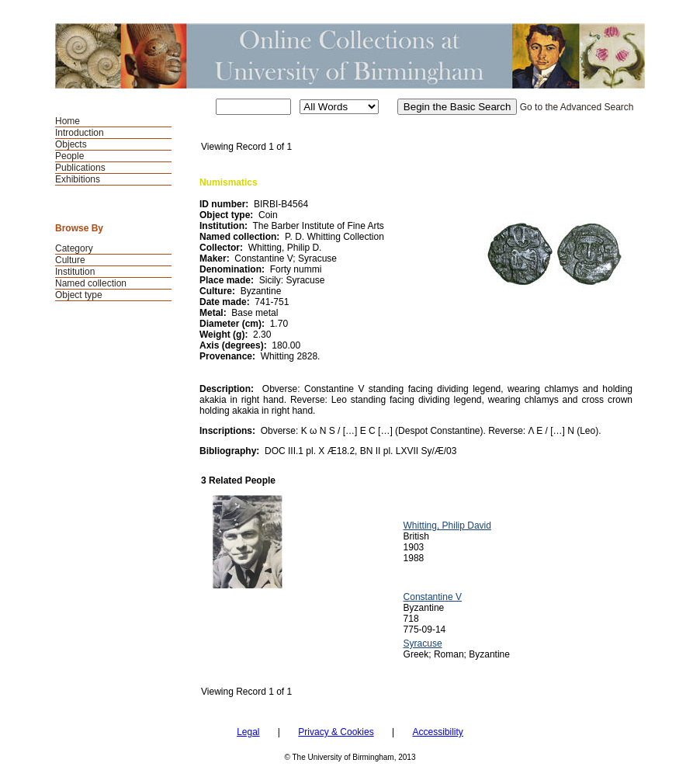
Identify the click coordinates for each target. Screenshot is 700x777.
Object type (79, 295)
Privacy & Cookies (336, 732)
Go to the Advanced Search (577, 107)
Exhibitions (78, 179)
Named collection (91, 283)
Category (74, 248)
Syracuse (423, 643)
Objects (71, 144)
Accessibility (437, 732)
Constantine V (433, 597)
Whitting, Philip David (447, 526)
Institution (75, 272)
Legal (248, 732)
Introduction (80, 133)
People (69, 156)
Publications (80, 168)
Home (68, 121)
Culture (70, 260)
